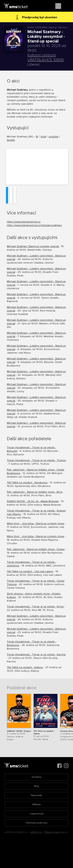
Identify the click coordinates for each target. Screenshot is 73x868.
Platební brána (52, 832)
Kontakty (37, 777)
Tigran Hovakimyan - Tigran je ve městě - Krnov (35, 607)
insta (43, 137)
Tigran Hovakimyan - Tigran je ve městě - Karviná (36, 654)
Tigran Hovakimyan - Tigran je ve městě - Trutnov (36, 460)
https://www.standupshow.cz (24, 222)
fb (37, 137)
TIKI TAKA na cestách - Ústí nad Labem (30, 571)
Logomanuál (37, 814)
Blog (36, 786)
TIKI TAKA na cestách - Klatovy (25, 667)
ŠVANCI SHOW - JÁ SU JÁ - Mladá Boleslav (33, 501)
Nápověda (36, 795)
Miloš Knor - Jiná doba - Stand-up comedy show (35, 523)
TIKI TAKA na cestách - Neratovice (27, 483)
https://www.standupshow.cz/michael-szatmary (34, 225)
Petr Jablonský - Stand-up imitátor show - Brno (35, 492)
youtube (53, 137)
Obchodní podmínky (37, 823)
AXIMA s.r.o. (36, 832)
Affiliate (36, 804)
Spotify (11, 140)
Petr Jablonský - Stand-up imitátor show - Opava (36, 549)
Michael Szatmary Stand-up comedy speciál (33, 246)
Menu (67, 6)
